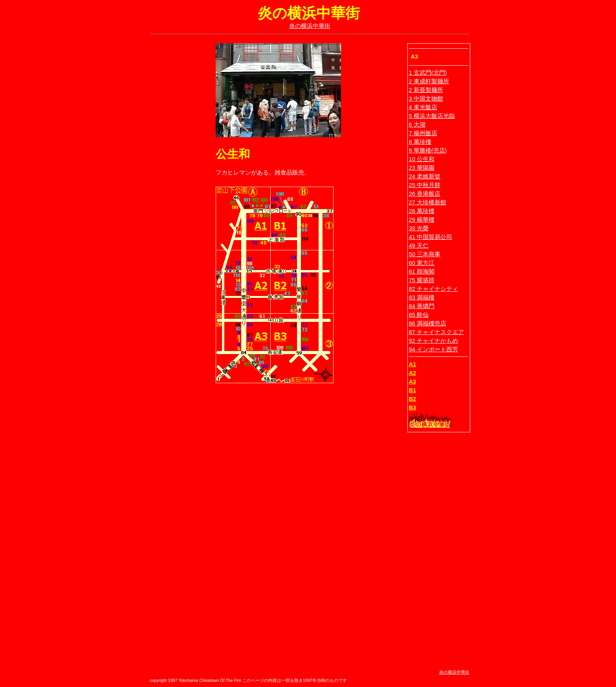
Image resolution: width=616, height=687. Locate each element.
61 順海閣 (422, 272)
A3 (413, 382)
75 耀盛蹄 (422, 280)
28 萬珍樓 (422, 211)
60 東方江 (422, 263)
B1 (413, 390)
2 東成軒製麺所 (429, 81)
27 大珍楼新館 (428, 202)
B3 (413, 408)
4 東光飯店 (423, 107)
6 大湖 (417, 125)
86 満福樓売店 (428, 323)
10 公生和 (422, 159)
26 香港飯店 (425, 194)
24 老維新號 (425, 176)
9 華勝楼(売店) (428, 151)
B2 (413, 399)
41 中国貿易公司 (431, 237)
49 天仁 (419, 246)
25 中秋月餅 (425, 185)
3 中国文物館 (426, 99)
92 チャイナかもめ (434, 341)
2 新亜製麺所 (426, 90)
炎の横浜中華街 (310, 26)
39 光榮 (419, 228)
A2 (413, 373)
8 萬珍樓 (420, 142)
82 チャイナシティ (434, 289)
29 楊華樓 (422, 220)
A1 (413, 364)
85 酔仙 (419, 315)
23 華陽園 (422, 168)
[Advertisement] (176, 161)
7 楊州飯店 (423, 133)
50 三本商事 (425, 254)
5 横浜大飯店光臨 (432, 116)
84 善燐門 (422, 306)
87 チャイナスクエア (436, 332)
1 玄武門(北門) (428, 73)
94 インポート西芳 (434, 349)
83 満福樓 (422, 298)
